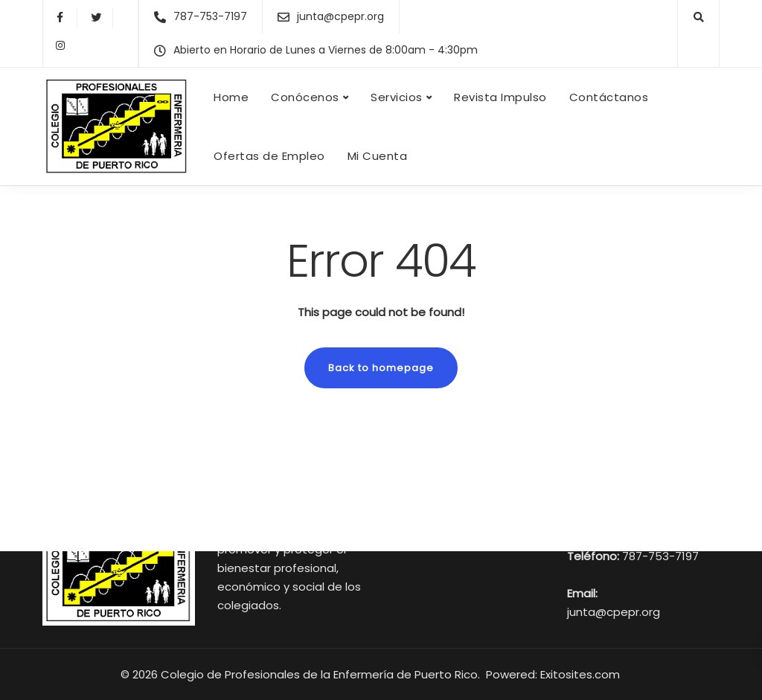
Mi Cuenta (378, 156)
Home (231, 97)
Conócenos (305, 97)
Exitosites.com (582, 674)
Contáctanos (609, 97)
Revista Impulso (500, 97)
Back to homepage (381, 368)
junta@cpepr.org (614, 612)
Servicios (397, 97)
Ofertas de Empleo (269, 156)
